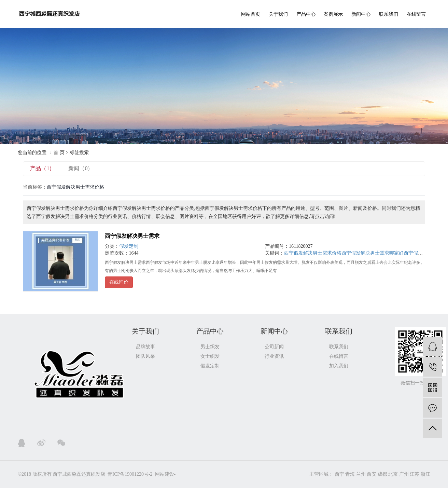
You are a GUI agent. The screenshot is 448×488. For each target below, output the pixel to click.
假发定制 (129, 246)
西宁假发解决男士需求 (132, 236)
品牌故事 (145, 347)
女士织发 (210, 356)
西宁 (339, 474)
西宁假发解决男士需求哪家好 (373, 253)
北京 (393, 474)
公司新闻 (274, 347)
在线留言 (416, 14)
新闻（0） (81, 168)
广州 (404, 474)
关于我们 (278, 14)
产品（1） (42, 168)
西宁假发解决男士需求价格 (313, 253)
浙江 (425, 474)
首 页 (59, 153)
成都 (382, 474)
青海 (350, 474)
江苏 (415, 474)
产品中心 (306, 14)
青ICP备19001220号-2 (130, 474)
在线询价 (119, 282)
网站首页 (251, 14)
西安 (372, 474)
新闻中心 (361, 14)
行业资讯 (274, 356)
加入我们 (339, 366)
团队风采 (145, 356)
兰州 (361, 474)
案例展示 (333, 14)
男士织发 (210, 347)
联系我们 (389, 14)
